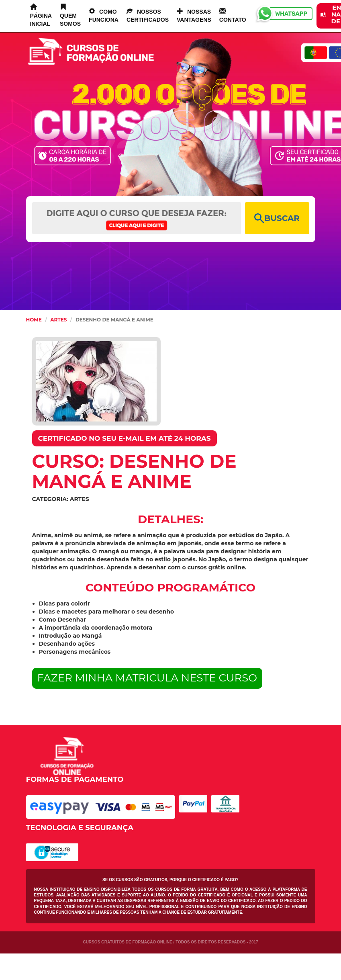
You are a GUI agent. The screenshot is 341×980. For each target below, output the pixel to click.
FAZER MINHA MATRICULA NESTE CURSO (147, 678)
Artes (58, 320)
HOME (34, 320)
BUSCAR (277, 218)
